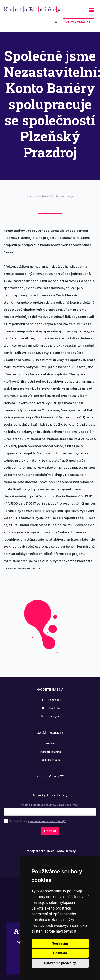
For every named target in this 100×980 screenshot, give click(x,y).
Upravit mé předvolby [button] (60, 963)
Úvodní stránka (38, 196)
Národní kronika (51, 752)
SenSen (51, 744)
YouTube (51, 708)
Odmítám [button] (60, 953)
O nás (55, 196)
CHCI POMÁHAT (78, 22)
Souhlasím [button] (60, 943)
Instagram (51, 716)
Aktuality (67, 196)
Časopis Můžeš (51, 760)
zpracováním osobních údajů (47, 821)
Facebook (51, 700)
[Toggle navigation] (91, 12)
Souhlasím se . (38, 821)
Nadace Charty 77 (50, 777)
